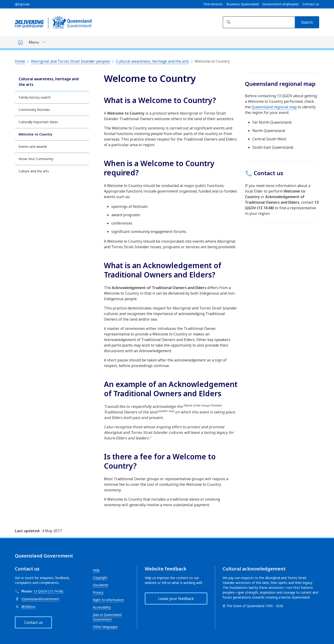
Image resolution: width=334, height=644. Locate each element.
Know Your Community (36, 159)
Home (20, 61)
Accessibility (102, 607)
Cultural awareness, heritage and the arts (153, 61)
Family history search (35, 97)
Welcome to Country (35, 134)
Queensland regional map (274, 107)
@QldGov (28, 607)
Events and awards (33, 147)
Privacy (98, 592)
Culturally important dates (38, 122)
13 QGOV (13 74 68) (48, 591)
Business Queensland (242, 4)
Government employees (281, 4)
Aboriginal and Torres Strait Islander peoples (71, 61)
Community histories (34, 110)
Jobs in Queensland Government (107, 617)
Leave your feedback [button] (176, 599)
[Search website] (259, 22)
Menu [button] (34, 42)
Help (96, 570)
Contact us (311, 4)
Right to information (108, 600)
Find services (213, 4)
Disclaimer (101, 585)
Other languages (105, 627)
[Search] (307, 22)
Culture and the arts (34, 171)
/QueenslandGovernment (40, 599)
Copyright (100, 578)
